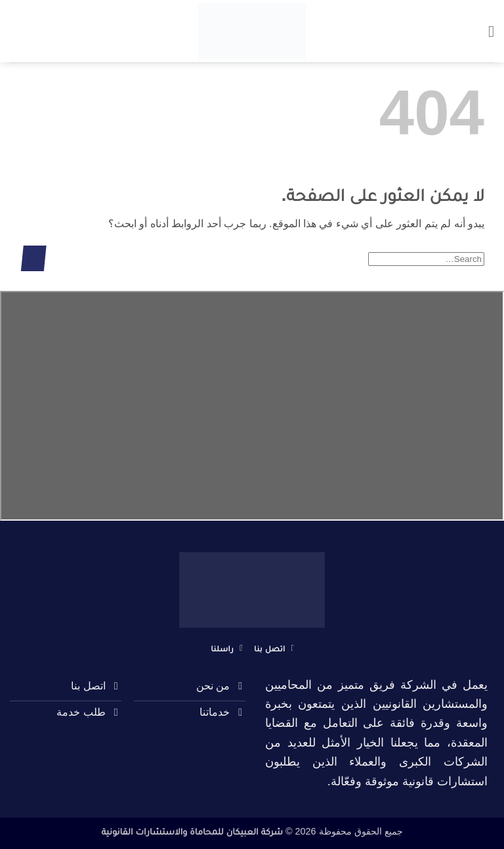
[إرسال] (34, 258)
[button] (486, 31)
